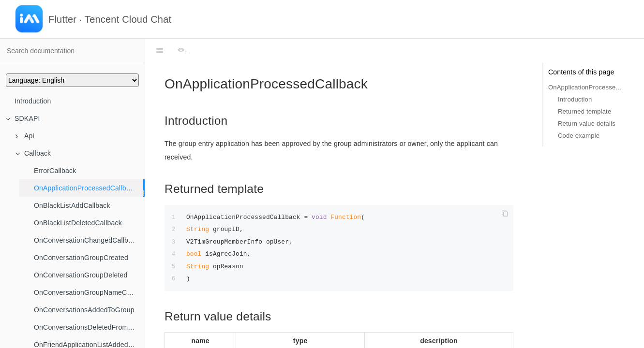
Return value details (587, 123)
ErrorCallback (55, 171)
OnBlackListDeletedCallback (78, 223)
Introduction (33, 101)
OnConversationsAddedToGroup (84, 310)
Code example (579, 136)
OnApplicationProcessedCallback (85, 188)
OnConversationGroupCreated (81, 258)
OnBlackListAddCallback (72, 205)
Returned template (584, 111)
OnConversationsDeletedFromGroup (89, 327)
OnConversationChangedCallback (86, 240)
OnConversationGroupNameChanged (89, 292)
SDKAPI (23, 118)
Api (25, 136)
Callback (33, 153)
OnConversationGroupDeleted (81, 275)
